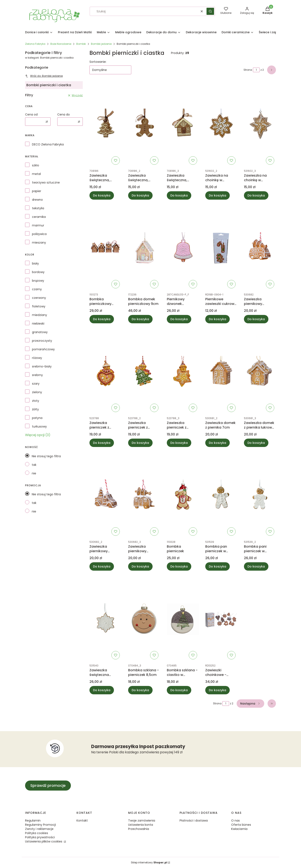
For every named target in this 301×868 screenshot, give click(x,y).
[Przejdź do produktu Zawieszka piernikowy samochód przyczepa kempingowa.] (144, 496)
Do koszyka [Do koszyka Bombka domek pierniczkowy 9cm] (140, 319)
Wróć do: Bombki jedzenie (44, 76)
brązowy (38, 281)
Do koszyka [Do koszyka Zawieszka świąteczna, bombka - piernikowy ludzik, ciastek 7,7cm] (140, 195)
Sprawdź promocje (48, 785)
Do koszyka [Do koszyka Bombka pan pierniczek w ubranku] (217, 566)
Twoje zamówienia (142, 820)
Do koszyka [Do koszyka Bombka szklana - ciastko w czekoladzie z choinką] (179, 690)
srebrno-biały (42, 366)
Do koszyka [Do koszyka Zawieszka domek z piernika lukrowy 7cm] (256, 443)
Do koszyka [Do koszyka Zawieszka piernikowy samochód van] (256, 319)
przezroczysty (42, 341)
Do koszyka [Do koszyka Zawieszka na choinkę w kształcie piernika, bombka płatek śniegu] (217, 195)
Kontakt (82, 820)
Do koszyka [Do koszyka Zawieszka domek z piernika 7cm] (217, 443)
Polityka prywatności (40, 837)
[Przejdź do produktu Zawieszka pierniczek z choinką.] (144, 372)
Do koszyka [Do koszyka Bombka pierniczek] (179, 566)
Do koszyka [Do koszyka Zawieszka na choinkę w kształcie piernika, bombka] (256, 195)
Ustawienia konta (141, 825)
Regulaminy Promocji (40, 825)
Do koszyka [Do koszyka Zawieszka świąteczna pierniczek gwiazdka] (102, 690)
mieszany (39, 243)
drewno (37, 200)
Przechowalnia (139, 829)
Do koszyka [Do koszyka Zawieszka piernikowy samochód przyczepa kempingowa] (140, 566)
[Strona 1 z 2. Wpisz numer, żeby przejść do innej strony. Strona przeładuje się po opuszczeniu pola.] (256, 70)
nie (34, 473)
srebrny (37, 375)
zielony (37, 392)
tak (34, 465)
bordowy (38, 272)
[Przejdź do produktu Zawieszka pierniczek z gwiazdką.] (183, 372)
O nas (235, 820)
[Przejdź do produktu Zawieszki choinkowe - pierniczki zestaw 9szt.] (221, 619)
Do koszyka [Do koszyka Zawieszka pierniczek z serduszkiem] (102, 443)
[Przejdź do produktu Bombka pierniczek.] (183, 496)
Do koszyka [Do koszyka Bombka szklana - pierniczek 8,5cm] (140, 690)
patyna (37, 418)
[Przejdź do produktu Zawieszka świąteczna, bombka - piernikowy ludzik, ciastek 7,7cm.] (144, 125)
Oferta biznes (241, 825)
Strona (248, 70)
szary (36, 384)
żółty (35, 409)
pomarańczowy (43, 349)
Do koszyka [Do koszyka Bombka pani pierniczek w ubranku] (256, 566)
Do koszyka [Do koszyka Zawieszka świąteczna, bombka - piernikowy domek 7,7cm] (179, 195)
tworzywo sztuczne (46, 182)
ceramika (39, 217)
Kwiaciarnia (239, 829)
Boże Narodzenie (61, 44)
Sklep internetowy (149, 862)
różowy (37, 358)
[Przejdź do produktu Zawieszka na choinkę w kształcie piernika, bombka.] (260, 125)
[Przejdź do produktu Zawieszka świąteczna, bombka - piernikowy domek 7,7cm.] (183, 125)
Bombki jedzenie (101, 44)
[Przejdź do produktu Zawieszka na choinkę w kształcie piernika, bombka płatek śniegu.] (221, 125)
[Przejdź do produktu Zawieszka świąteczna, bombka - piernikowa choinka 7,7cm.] (105, 125)
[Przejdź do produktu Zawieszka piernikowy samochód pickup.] (105, 496)
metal (36, 174)
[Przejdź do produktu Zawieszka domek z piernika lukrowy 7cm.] (260, 372)
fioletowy (39, 306)
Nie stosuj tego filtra (46, 456)
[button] (210, 11)
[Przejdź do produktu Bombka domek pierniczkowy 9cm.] (144, 248)
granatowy (40, 332)
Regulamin (33, 820)
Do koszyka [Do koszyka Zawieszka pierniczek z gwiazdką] (179, 443)
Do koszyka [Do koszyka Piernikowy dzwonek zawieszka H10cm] (179, 319)
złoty (36, 401)
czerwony (39, 298)
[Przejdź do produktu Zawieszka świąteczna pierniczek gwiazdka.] (105, 619)
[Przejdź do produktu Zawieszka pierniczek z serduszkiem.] (105, 372)
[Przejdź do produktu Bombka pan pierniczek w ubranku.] (221, 496)
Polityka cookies (37, 833)
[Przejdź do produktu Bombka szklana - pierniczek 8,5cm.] (144, 619)
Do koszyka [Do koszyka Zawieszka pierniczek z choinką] (140, 443)
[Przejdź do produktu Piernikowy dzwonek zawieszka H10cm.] (183, 248)
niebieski (38, 324)
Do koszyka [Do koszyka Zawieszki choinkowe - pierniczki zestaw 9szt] (217, 690)
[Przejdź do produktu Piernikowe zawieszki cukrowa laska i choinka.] (221, 248)
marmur (38, 225)
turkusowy (39, 426)
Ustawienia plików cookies (44, 841)
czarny (37, 289)
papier (37, 191)
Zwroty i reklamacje (39, 829)
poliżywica (39, 234)
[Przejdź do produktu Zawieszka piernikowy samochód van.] (260, 248)
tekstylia (38, 208)
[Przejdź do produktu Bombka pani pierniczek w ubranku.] (260, 496)
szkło (36, 165)
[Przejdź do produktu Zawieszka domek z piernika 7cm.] (221, 372)
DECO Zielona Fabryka (48, 144)
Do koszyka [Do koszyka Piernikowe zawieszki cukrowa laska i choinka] (217, 319)
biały (35, 263)
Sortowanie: (98, 62)
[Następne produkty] (250, 704)
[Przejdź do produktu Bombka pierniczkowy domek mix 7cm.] (105, 248)
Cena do (64, 114)
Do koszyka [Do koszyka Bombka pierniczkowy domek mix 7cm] (102, 319)
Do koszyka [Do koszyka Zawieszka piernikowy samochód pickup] (102, 566)
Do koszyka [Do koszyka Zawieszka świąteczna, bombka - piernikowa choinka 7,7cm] (102, 195)
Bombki (81, 44)
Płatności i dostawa (194, 820)
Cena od (31, 114)
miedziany (40, 315)
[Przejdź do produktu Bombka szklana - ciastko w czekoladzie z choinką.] (183, 619)
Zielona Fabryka (35, 44)
